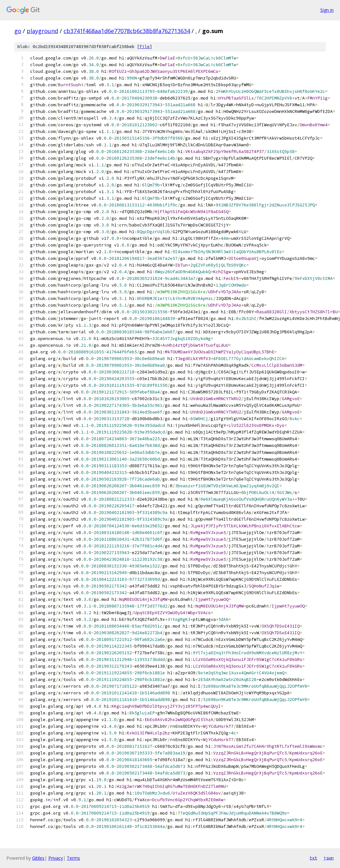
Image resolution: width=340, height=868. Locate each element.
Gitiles (38, 858)
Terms (73, 858)
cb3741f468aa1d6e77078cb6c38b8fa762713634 (127, 31)
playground (42, 31)
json (329, 858)
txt (313, 858)
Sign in (327, 10)
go (18, 31)
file (145, 47)
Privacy (56, 858)
